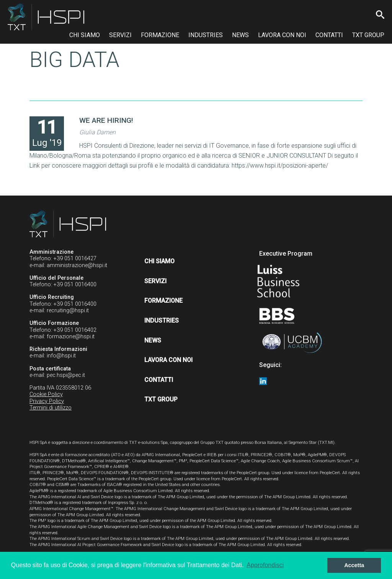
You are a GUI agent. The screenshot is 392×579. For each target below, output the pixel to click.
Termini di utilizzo (51, 408)
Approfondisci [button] (265, 565)
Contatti (329, 35)
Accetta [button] (354, 565)
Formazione (160, 35)
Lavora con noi (282, 35)
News (240, 35)
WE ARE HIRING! (106, 120)
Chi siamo (85, 35)
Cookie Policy (46, 394)
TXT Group (368, 35)
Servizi (120, 35)
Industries (206, 35)
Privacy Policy (47, 401)
